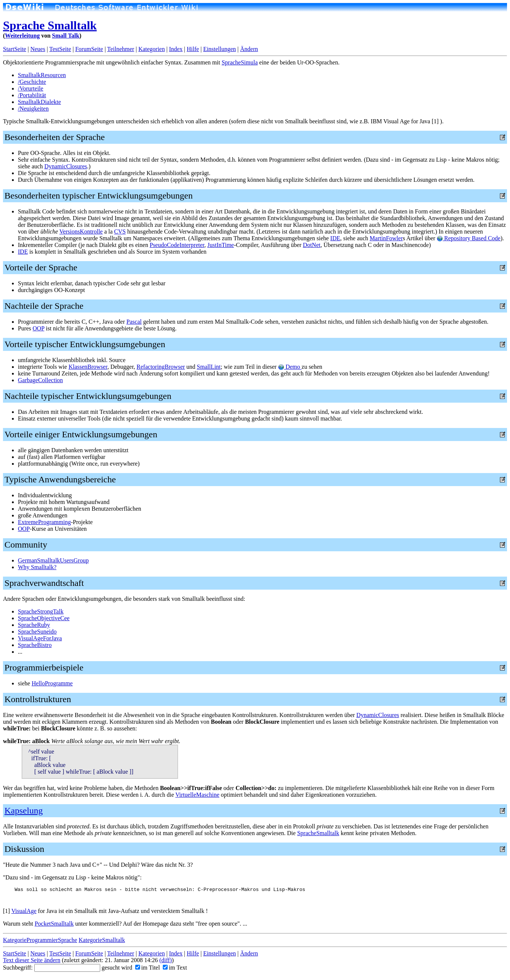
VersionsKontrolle (81, 231)
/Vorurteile (31, 88)
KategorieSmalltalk (102, 942)
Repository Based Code (468, 238)
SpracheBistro (35, 645)
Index (176, 49)
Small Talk (66, 36)
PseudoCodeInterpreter (177, 245)
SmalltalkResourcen (42, 75)
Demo (290, 367)
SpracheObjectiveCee (44, 618)
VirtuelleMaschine (197, 795)
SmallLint (209, 367)
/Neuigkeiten (33, 109)
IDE (335, 238)
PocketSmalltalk (54, 926)
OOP (39, 328)
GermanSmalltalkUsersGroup (53, 560)
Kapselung (24, 811)
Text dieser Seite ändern (32, 962)
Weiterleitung (22, 36)
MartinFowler (386, 238)
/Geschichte (32, 82)
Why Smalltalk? (37, 567)
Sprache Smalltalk (50, 25)
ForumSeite (89, 49)
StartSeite (15, 49)
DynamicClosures (66, 166)
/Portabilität (32, 95)
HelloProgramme (52, 683)
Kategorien (151, 49)
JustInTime (221, 245)
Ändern (249, 49)
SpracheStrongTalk (41, 611)
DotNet (312, 245)
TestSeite (60, 49)
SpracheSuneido (37, 632)
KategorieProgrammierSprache (40, 942)
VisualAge (24, 913)
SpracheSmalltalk (318, 833)
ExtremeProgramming (44, 522)
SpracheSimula (240, 62)
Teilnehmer (121, 49)
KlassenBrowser (88, 367)
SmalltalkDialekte (39, 102)
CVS (120, 231)
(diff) (166, 962)
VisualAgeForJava (40, 638)
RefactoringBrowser (161, 367)
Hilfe (193, 49)
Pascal (134, 322)
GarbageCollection (40, 380)
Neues (38, 49)
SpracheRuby (34, 625)
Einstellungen (219, 49)
